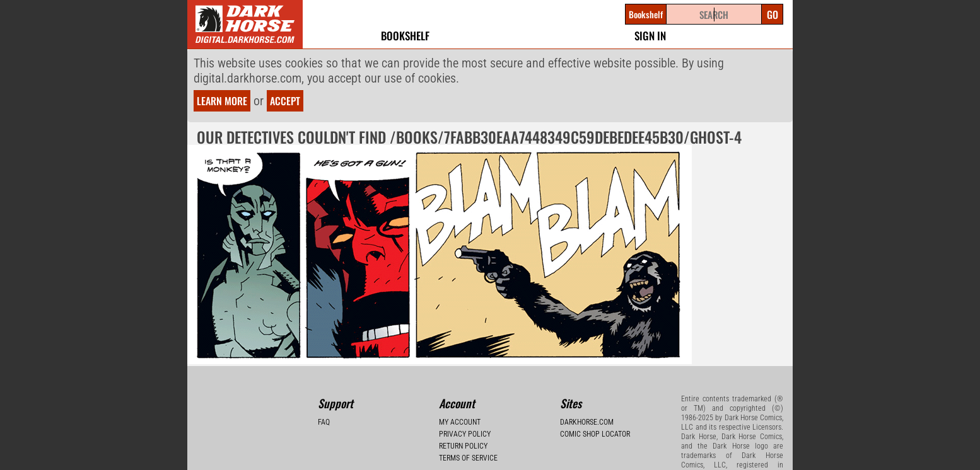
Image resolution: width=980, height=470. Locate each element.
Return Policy (463, 446)
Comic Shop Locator (595, 434)
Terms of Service (468, 458)
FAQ (324, 422)
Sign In (650, 36)
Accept (285, 101)
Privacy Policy (465, 434)
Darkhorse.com (587, 422)
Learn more (222, 101)
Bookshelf (405, 36)
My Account (460, 422)
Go (773, 14)
